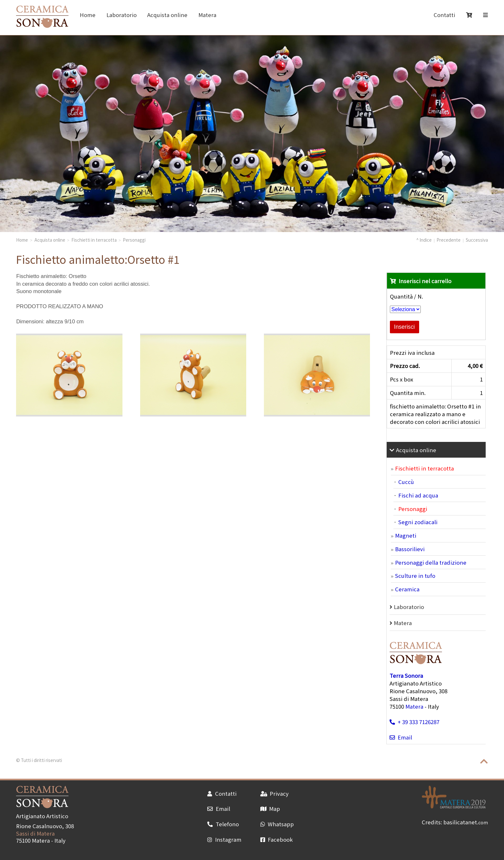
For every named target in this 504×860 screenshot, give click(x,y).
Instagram (224, 839)
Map (270, 809)
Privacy (274, 793)
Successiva (477, 240)
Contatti (444, 15)
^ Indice (424, 240)
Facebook (277, 839)
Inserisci (405, 327)
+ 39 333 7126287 (414, 722)
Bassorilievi (410, 549)
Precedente (449, 240)
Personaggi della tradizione (431, 562)
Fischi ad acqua (418, 495)
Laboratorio (122, 15)
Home (88, 15)
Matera (207, 15)
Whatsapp (277, 824)
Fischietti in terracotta (94, 240)
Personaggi (134, 240)
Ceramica (407, 589)
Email (401, 737)
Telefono (223, 824)
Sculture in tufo (415, 576)
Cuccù (406, 482)
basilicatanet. (466, 822)
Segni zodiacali (418, 522)
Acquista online (167, 15)
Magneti (406, 535)
